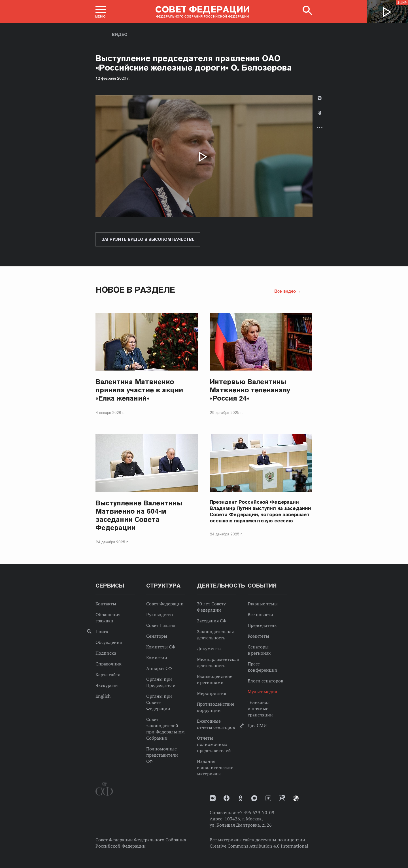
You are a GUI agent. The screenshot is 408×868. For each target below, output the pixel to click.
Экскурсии (107, 685)
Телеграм (268, 798)
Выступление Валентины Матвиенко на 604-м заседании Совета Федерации (139, 515)
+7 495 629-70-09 (256, 812)
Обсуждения (109, 642)
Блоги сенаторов (265, 681)
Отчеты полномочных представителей (214, 744)
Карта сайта (108, 675)
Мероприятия (212, 693)
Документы (209, 648)
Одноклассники (320, 113)
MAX (254, 798)
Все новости (260, 614)
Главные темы (263, 604)
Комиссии (157, 658)
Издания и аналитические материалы (215, 767)
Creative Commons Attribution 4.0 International (259, 846)
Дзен (227, 798)
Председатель (262, 625)
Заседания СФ (212, 621)
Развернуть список (320, 128)
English (103, 696)
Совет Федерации (165, 604)
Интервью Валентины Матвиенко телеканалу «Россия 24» (250, 390)
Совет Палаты (161, 625)
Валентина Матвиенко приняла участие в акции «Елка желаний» (139, 390)
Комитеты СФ (161, 647)
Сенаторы (157, 636)
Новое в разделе (135, 290)
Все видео (285, 291)
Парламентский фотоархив (296, 798)
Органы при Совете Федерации (159, 702)
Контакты (106, 604)
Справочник (109, 664)
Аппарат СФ (159, 668)
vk (213, 798)
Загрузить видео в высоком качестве (148, 239)
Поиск (102, 631)
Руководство (160, 614)
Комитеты (258, 636)
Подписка (106, 653)
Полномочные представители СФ (162, 755)
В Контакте (320, 98)
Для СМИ (257, 726)
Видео (120, 35)
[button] (101, 12)
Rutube (282, 798)
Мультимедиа (262, 692)
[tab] (320, 118)
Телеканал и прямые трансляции (260, 709)
